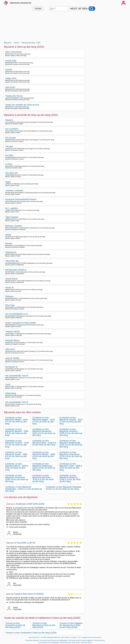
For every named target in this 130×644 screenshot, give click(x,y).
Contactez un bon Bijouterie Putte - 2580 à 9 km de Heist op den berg (71, 467)
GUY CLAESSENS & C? (17, 314)
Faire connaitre (65, 637)
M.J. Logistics (12, 208)
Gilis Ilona (10, 349)
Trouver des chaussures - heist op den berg (38, 640)
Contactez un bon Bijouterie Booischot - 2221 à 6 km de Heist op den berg (44, 432)
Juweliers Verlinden (14, 191)
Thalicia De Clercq (14, 96)
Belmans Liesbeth (14, 226)
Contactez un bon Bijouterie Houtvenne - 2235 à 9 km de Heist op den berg (17, 478)
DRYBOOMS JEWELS (16, 270)
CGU (79, 637)
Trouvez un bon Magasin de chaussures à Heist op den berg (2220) (71, 625)
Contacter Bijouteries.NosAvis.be (51, 637)
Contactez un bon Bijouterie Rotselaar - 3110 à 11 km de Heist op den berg (64, 488)
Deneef (9, 243)
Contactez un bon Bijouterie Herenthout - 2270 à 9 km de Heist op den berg (71, 455)
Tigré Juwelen (12, 217)
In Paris (9, 164)
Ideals (8, 235)
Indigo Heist (11, 78)
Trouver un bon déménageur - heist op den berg (65, 640)
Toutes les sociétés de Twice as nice (22, 105)
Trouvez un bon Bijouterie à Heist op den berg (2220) (44, 625)
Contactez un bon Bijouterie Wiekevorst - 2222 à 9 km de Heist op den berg (44, 467)
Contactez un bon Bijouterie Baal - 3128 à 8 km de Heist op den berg (44, 443)
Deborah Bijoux (12, 340)
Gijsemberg (11, 393)
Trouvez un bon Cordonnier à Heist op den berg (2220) (31, 633)
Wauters (9, 120)
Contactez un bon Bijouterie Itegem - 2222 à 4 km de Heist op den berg (44, 421)
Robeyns (9, 296)
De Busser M (11, 367)
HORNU (40, 594)
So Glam (9, 155)
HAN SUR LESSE (36, 504)
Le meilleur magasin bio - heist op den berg (92, 640)
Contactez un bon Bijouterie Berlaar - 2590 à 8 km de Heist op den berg (44, 455)
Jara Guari (10, 87)
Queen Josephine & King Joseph (21, 323)
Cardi (8, 384)
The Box (9, 146)
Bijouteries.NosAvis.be (21, 3)
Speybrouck (11, 252)
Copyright (84, 637)
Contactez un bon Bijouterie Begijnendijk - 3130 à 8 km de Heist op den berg (71, 444)
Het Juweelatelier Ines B (17, 376)
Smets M (9, 288)
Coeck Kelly (11, 61)
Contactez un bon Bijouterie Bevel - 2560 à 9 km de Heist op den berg (17, 467)
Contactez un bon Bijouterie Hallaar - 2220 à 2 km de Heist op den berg (17, 421)
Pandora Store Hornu (24, 594)
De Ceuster (11, 138)
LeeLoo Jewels (12, 358)
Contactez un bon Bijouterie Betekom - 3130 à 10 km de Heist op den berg (70, 478)
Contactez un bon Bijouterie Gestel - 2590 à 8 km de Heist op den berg (16, 455)
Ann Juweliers (12, 129)
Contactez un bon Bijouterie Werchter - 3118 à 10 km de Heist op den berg (43, 478)
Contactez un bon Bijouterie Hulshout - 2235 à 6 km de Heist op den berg (71, 432)
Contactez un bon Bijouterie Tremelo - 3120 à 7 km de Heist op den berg (17, 444)
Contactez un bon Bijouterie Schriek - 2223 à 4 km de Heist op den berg (71, 421)
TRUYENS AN (12, 261)
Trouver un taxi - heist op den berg (81, 642)
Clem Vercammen (14, 52)
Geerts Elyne (11, 279)
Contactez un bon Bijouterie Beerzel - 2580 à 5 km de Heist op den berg (17, 432)
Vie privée (74, 637)
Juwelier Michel (12, 332)
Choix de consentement (94, 637)
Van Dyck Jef (11, 173)
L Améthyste (20, 504)
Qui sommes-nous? (34, 637)
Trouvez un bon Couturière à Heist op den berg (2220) (15, 625)
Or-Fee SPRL (20, 543)
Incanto (9, 69)
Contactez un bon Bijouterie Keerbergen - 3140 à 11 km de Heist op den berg (24, 489)
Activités (38, 9)
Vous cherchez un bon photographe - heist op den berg (54, 642)
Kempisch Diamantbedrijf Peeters (21, 199)
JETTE (32, 543)
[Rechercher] (92, 9)
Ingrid (8, 182)
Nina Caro (10, 305)
